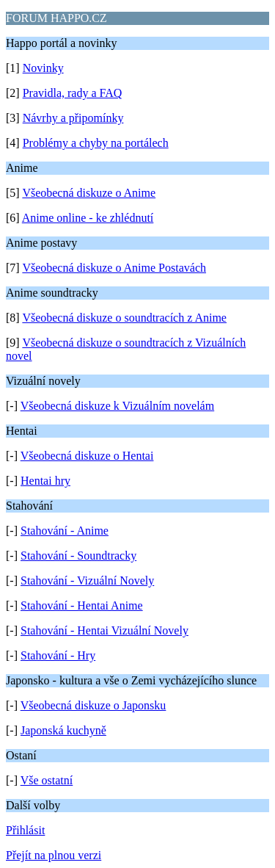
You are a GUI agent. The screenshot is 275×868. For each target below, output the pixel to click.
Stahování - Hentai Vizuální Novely (104, 630)
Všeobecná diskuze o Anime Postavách (114, 268)
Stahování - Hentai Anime (82, 605)
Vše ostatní (47, 780)
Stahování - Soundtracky (78, 556)
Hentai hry (45, 481)
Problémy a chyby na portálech (96, 143)
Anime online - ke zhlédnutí (88, 218)
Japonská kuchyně (63, 730)
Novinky (43, 68)
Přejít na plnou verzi (54, 855)
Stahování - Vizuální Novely (87, 581)
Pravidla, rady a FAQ (73, 93)
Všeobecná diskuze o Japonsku (93, 705)
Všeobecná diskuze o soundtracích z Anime (124, 318)
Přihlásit (25, 830)
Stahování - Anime (65, 531)
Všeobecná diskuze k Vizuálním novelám (117, 406)
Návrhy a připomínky (73, 118)
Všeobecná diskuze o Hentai (87, 456)
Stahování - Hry (58, 655)
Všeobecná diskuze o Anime (89, 193)
